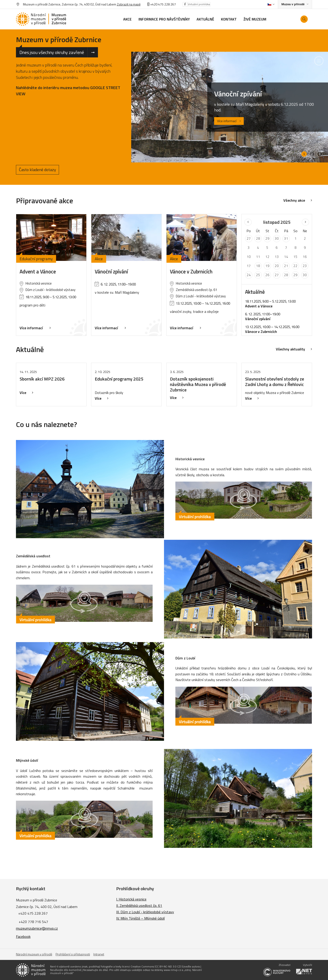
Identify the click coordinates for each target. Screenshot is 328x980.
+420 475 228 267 (163, 4)
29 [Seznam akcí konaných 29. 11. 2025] (295, 275)
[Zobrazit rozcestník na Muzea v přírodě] (295, 4)
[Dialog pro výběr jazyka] (271, 4)
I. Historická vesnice (131, 899)
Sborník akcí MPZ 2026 (42, 379)
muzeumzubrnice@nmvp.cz (37, 928)
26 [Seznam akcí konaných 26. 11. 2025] (267, 275)
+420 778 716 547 (33, 922)
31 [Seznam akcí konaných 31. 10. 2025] (286, 238)
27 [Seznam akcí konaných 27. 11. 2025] (277, 275)
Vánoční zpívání (111, 272)
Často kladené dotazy (37, 170)
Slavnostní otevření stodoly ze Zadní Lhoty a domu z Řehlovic (275, 382)
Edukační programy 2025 (119, 379)
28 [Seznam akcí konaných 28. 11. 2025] (286, 275)
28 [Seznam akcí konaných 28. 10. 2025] (258, 238)
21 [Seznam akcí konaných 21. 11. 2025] (286, 266)
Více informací (229, 121)
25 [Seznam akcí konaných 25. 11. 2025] (258, 275)
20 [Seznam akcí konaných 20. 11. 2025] (277, 266)
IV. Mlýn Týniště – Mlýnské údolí (140, 918)
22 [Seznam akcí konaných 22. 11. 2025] (295, 266)
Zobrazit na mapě (129, 4)
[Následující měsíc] (305, 222)
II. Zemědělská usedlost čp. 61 (139, 905)
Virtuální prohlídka (199, 4)
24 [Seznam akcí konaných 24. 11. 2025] (249, 275)
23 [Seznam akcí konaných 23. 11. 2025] (305, 266)
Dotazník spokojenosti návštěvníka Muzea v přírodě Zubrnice (198, 384)
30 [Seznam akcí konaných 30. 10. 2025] (277, 238)
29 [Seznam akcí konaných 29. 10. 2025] (267, 238)
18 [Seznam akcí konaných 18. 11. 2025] (258, 266)
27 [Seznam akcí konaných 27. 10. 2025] (249, 238)
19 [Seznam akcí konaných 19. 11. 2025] (267, 266)
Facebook (23, 936)
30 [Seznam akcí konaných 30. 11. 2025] (305, 275)
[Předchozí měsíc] (248, 222)
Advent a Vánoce (38, 272)
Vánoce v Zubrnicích (191, 272)
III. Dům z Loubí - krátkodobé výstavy (145, 912)
